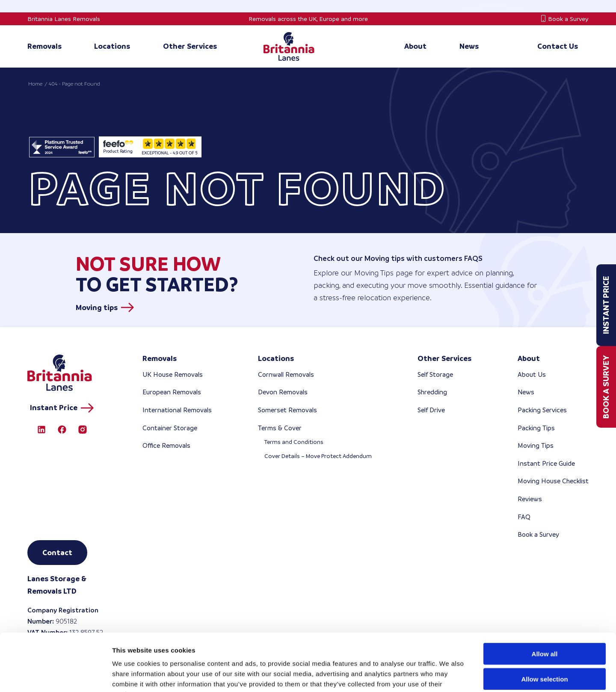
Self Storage (435, 374)
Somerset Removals (287, 410)
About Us (532, 374)
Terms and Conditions (294, 442)
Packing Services (542, 410)
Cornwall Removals (286, 374)
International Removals (177, 410)
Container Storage (170, 428)
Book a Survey (568, 19)
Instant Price (606, 305)
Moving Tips (536, 445)
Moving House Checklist (553, 481)
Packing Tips (536, 428)
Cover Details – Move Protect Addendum (318, 456)
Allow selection (544, 625)
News (526, 392)
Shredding (432, 392)
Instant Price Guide (546, 463)
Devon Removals (283, 392)
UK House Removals (173, 374)
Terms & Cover (280, 428)
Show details (449, 675)
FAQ (524, 517)
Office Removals (166, 445)
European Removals (172, 392)
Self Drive (431, 410)
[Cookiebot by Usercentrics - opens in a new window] (55, 675)
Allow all (545, 600)
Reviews (530, 499)
